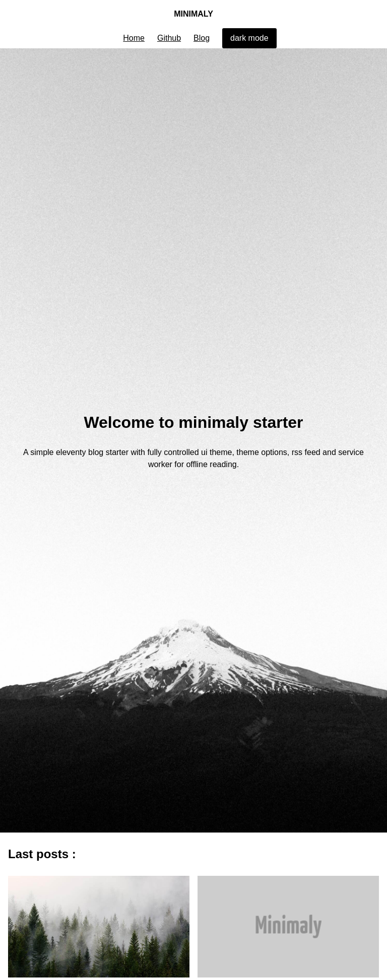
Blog (202, 38)
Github (169, 38)
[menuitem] (134, 38)
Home (134, 38)
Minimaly (193, 17)
